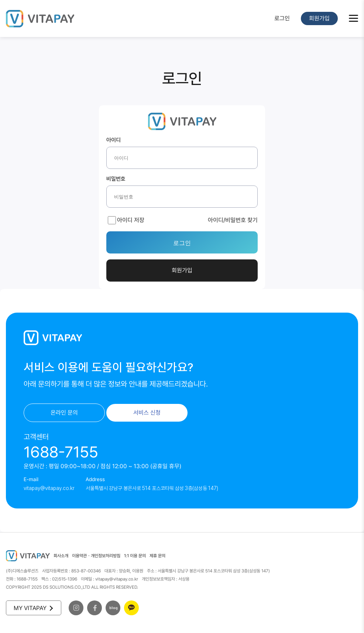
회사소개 (61, 556)
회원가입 (319, 18)
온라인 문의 (64, 413)
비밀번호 (116, 179)
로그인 (282, 18)
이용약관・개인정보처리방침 (96, 556)
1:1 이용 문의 (135, 556)
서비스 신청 (147, 413)
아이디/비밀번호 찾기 (233, 220)
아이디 (114, 140)
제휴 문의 (157, 556)
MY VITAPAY (33, 608)
